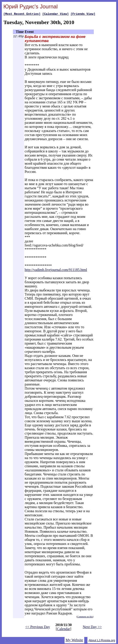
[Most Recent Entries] (22, 14)
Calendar (64, 630)
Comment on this (85, 617)
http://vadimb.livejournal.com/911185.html (56, 270)
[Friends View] (83, 14)
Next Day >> (92, 628)
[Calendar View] (56, 14)
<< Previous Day (38, 628)
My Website (74, 641)
